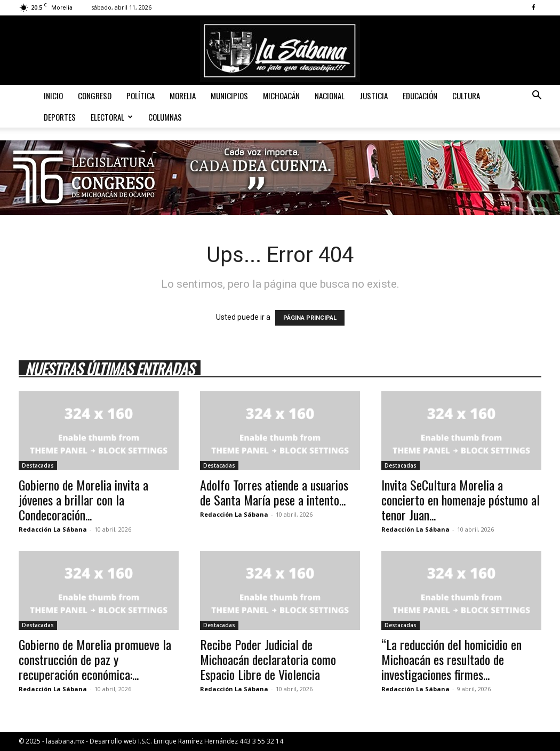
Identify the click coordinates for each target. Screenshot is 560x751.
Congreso (95, 96)
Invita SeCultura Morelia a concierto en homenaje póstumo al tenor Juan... (461, 500)
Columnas (165, 117)
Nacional (330, 96)
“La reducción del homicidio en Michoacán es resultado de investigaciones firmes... (451, 659)
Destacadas (38, 465)
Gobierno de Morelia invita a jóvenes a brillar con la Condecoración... (83, 500)
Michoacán (281, 96)
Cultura (466, 96)
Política (141, 96)
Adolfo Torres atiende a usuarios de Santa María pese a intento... (274, 492)
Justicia (374, 96)
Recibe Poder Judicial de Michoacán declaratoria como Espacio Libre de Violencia (268, 659)
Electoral (112, 117)
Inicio (53, 96)
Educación (420, 96)
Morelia (183, 96)
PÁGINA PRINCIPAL (310, 318)
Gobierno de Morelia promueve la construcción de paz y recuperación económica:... (95, 659)
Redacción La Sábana (53, 529)
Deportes (60, 117)
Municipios (229, 96)
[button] (537, 96)
